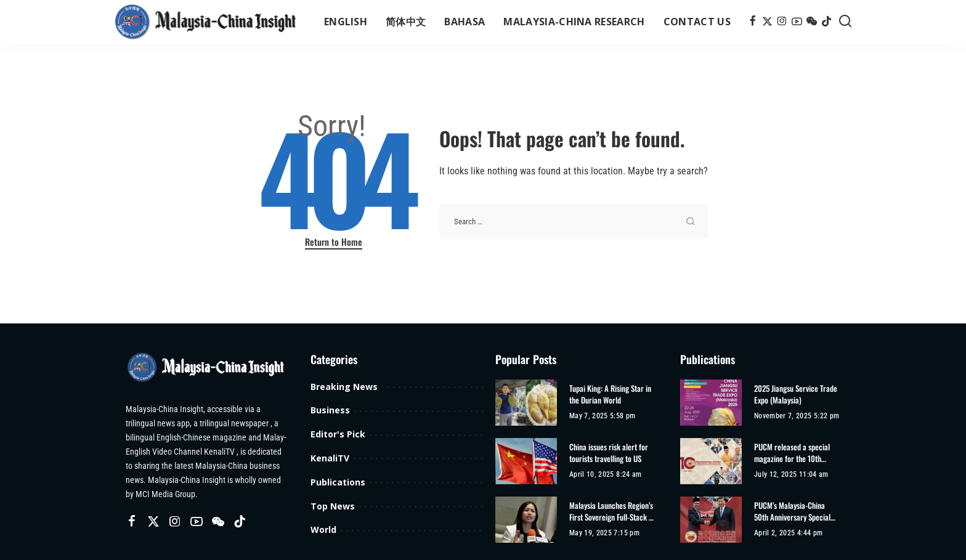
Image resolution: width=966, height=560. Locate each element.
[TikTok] (826, 22)
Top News (333, 506)
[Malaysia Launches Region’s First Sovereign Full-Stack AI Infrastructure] (526, 520)
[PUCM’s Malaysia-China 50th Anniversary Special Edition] (711, 520)
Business (330, 410)
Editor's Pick (338, 434)
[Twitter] (767, 22)
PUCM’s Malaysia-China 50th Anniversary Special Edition (792, 512)
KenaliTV (330, 458)
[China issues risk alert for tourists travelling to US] (526, 461)
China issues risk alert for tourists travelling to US (609, 453)
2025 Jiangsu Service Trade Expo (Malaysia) (796, 395)
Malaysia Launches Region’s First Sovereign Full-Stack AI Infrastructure (612, 512)
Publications (338, 482)
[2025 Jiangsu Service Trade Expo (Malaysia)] (711, 403)
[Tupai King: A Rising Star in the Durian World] (526, 403)
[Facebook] (753, 22)
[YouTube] (797, 22)
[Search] (845, 22)
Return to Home (334, 241)
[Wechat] (812, 22)
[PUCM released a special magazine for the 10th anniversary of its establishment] (711, 461)
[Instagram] (782, 22)
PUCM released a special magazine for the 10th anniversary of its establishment (792, 453)
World (323, 530)
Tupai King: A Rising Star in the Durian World (610, 395)
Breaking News (344, 387)
